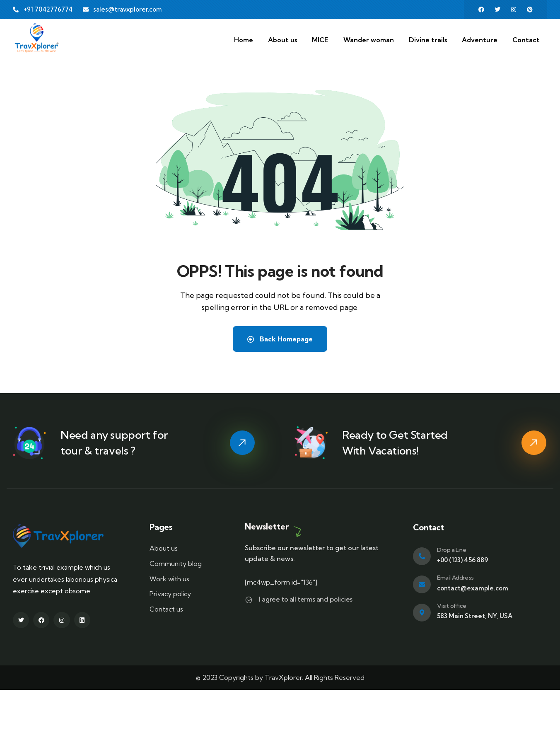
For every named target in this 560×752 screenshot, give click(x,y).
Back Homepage (280, 339)
